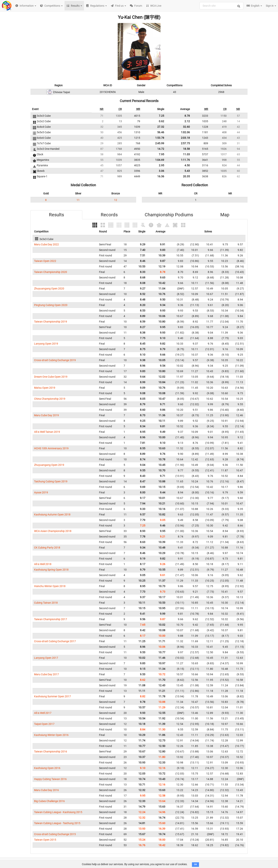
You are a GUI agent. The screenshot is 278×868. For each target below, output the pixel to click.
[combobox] (221, 6)
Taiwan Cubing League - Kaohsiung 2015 (58, 812)
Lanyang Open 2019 (46, 344)
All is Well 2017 (43, 713)
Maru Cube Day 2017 (46, 674)
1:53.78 (160, 138)
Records (109, 215)
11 (78, 200)
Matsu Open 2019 (45, 388)
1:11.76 (185, 160)
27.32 (161, 127)
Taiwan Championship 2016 (51, 751)
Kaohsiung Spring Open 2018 (51, 570)
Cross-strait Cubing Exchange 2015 (55, 834)
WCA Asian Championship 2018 (53, 531)
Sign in (271, 6)
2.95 (161, 165)
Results (56, 215)
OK (195, 864)
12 (116, 200)
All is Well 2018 (43, 564)
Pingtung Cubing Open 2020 (51, 305)
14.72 (161, 149)
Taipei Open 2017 (44, 724)
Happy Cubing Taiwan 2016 (50, 779)
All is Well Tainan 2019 (47, 432)
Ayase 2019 (41, 492)
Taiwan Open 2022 (45, 261)
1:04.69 (160, 160)
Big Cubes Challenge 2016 (49, 801)
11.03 (186, 154)
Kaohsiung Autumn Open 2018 (52, 514)
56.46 (161, 132)
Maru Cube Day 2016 (46, 790)
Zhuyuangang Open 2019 (49, 465)
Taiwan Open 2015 (45, 840)
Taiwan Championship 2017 (51, 619)
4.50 (187, 165)
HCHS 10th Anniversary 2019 (51, 448)
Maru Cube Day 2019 (46, 415)
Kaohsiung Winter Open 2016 (51, 735)
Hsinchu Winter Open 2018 (50, 586)
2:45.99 (160, 143)
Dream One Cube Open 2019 (51, 377)
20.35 (186, 176)
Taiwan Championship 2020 (51, 272)
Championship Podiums (169, 215)
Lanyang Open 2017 (46, 658)
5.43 (187, 171)
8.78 (187, 116)
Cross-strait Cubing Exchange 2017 (55, 641)
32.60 (186, 127)
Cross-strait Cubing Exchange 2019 (55, 360)
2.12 (187, 121)
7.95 (161, 154)
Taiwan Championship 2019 (51, 322)
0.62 (161, 121)
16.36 (161, 176)
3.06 (161, 171)
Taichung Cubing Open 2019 (51, 481)
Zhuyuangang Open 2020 (49, 289)
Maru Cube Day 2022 (46, 244)
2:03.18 (185, 138)
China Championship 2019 (50, 399)
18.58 (186, 149)
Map (225, 215)
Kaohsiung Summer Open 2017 (52, 696)
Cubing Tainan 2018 (46, 603)
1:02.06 (185, 132)
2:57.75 (185, 143)
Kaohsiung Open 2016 (47, 768)
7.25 (161, 116)
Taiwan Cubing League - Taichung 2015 (57, 823)
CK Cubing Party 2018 (47, 548)
